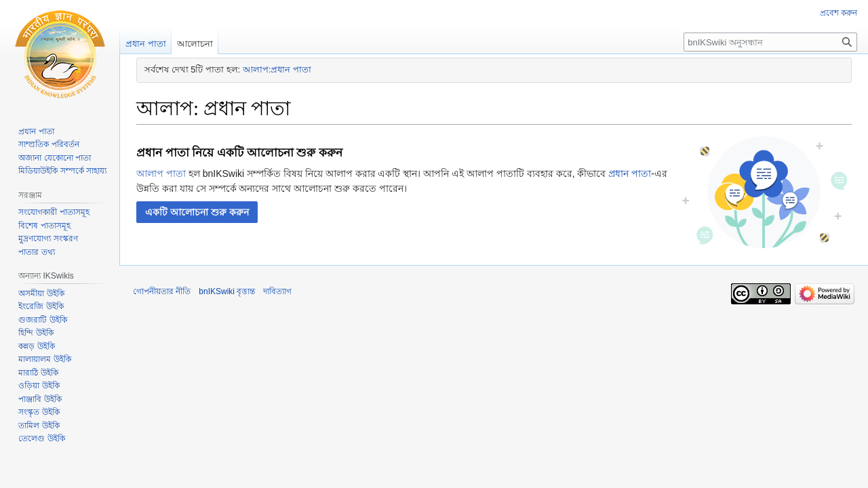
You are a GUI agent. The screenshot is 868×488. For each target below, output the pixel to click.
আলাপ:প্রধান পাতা (277, 69)
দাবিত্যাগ (277, 291)
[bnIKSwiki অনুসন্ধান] (770, 42)
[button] (197, 212)
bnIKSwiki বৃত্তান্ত (227, 291)
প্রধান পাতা (630, 174)
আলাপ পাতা (161, 174)
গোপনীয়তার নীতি (162, 291)
